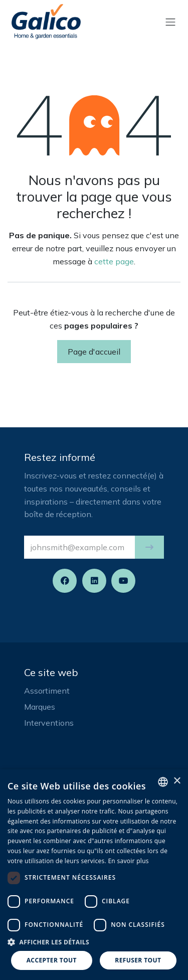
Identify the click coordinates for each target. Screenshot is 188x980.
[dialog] (94, 875)
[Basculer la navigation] (170, 22)
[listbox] (163, 782)
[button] (149, 547)
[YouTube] (123, 581)
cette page (114, 261)
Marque (38, 707)
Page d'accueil (94, 352)
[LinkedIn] (94, 581)
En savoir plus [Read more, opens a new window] (128, 861)
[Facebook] (65, 581)
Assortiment (47, 691)
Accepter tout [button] (52, 960)
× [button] (177, 781)
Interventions (49, 723)
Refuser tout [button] (138, 960)
